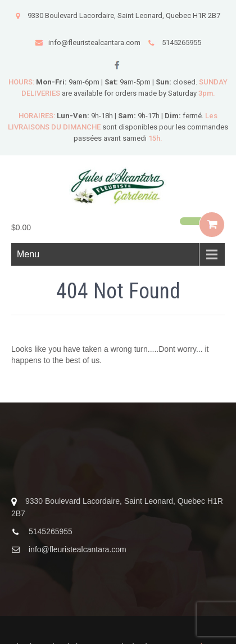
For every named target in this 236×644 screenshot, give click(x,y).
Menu (28, 254)
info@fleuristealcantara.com (88, 43)
